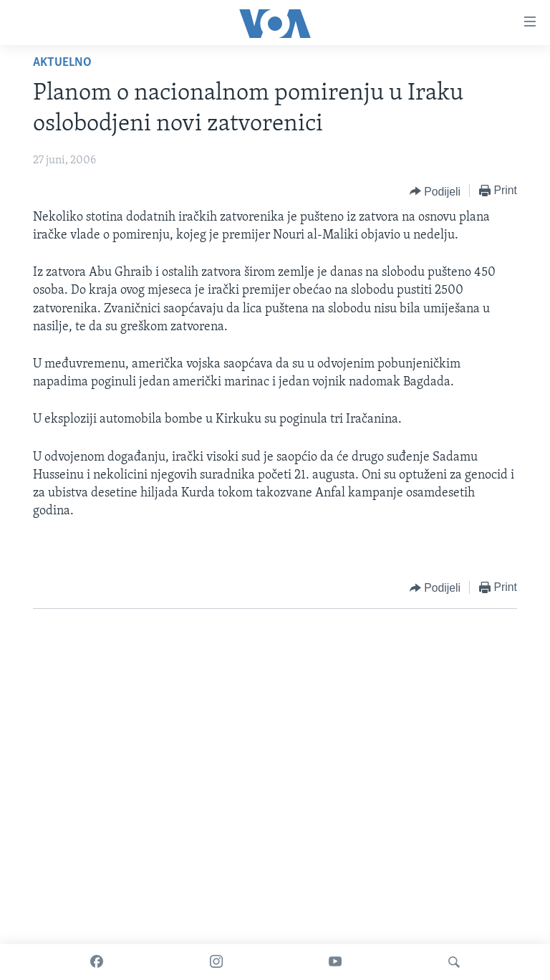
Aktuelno (62, 63)
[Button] (435, 191)
